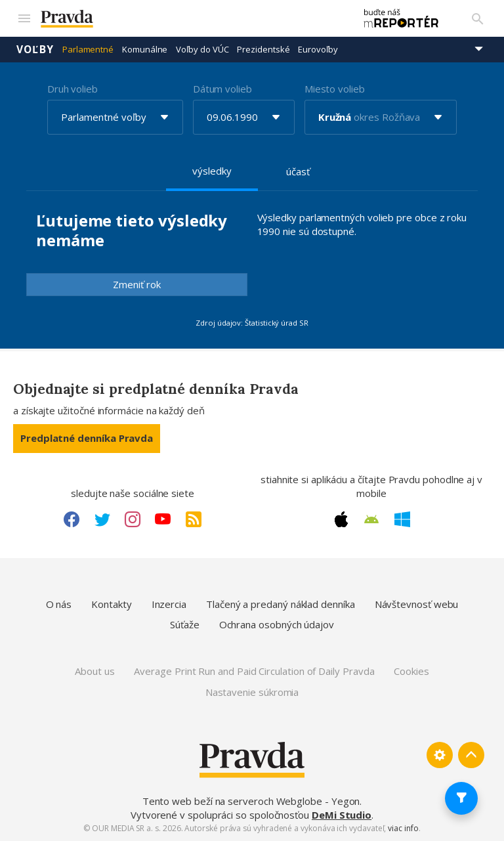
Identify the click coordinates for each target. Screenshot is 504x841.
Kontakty (111, 604)
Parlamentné (88, 49)
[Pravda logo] (191, 19)
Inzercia (169, 604)
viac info (403, 828)
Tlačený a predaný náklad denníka (281, 604)
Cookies (411, 671)
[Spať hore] (471, 755)
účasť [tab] (298, 171)
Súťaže (185, 624)
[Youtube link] (163, 519)
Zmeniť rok (137, 284)
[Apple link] (341, 519)
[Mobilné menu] (24, 18)
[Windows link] (402, 519)
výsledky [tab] (212, 171)
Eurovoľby (318, 49)
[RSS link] (194, 519)
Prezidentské (263, 49)
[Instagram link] (133, 519)
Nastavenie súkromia (252, 692)
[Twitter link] (102, 519)
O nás (59, 604)
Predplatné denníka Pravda (87, 438)
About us (94, 671)
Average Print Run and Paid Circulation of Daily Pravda (254, 671)
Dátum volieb (222, 89)
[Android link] (371, 519)
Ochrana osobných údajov (277, 624)
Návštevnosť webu (417, 604)
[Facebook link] (72, 519)
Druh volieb (73, 89)
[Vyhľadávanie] (478, 18)
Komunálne (145, 49)
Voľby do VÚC (202, 49)
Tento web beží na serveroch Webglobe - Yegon (251, 801)
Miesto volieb (335, 89)
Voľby (35, 49)
